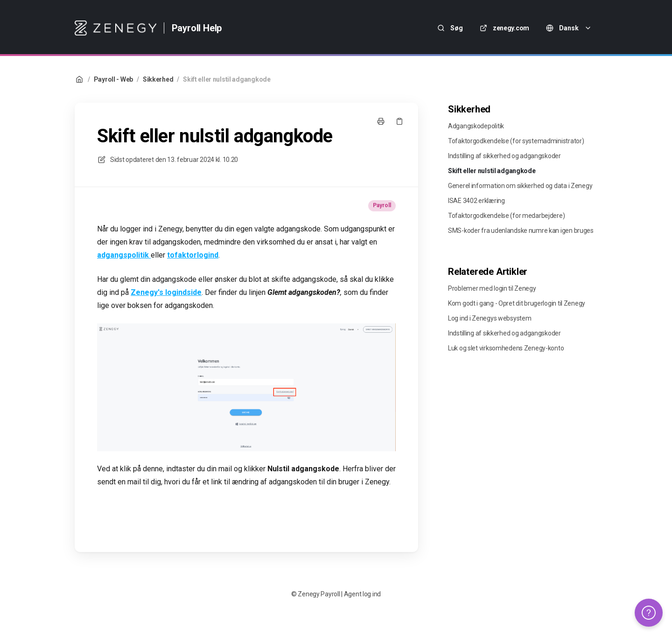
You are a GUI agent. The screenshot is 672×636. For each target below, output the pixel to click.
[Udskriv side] (381, 121)
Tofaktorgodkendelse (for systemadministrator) (516, 141)
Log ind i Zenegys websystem (490, 318)
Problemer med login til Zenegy (492, 288)
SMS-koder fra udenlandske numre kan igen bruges (521, 231)
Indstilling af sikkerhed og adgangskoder (504, 156)
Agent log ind (362, 594)
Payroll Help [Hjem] (197, 28)
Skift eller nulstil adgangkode (227, 79)
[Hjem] (115, 28)
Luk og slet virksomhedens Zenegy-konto (506, 348)
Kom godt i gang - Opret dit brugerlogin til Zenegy (517, 303)
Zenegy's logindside (166, 292)
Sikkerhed (158, 79)
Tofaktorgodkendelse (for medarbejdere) (506, 216)
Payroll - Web (113, 79)
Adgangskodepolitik (476, 126)
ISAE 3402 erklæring (476, 201)
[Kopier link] (399, 121)
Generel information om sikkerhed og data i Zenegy (520, 186)
